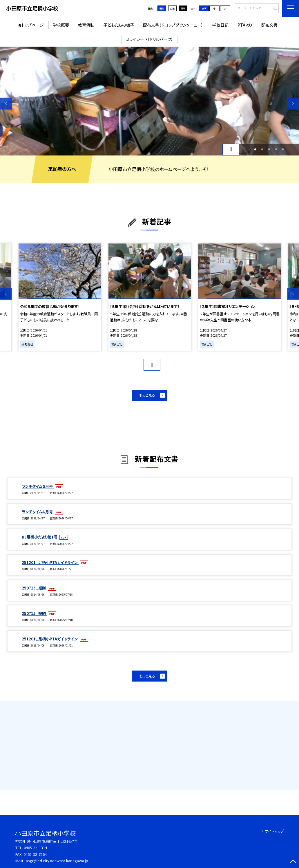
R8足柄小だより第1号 (40, 537)
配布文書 (269, 25)
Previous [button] (6, 104)
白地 (173, 8)
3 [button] (269, 149)
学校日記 (220, 25)
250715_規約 (34, 613)
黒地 (183, 8)
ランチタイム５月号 (38, 486)
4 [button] (276, 149)
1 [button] (255, 149)
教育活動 (86, 25)
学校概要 (61, 25)
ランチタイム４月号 (38, 512)
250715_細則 (34, 588)
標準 (204, 8)
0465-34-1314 (35, 848)
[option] (149, 101)
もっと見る (147, 395)
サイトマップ (274, 831)
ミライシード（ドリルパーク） (149, 39)
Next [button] (293, 104)
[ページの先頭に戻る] (293, 862)
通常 (162, 8)
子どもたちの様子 (119, 25)
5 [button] (283, 149)
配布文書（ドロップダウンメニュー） (173, 25)
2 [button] (262, 149)
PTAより (245, 25)
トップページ (33, 25)
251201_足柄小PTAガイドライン (50, 562)
